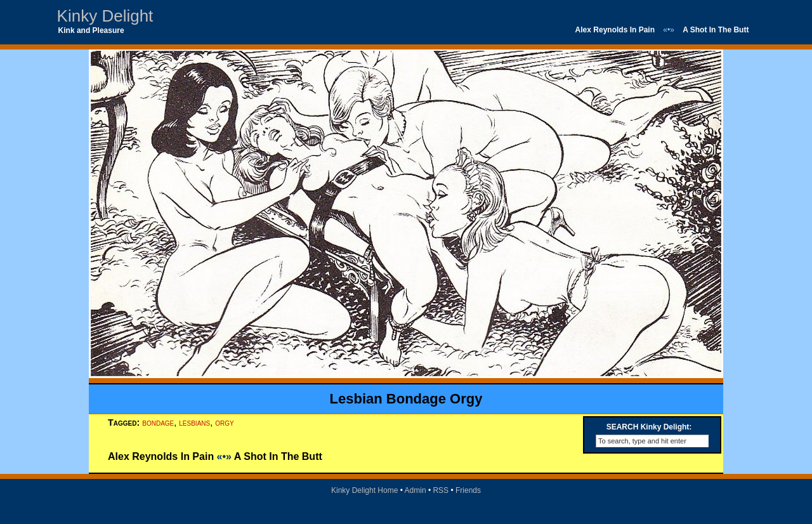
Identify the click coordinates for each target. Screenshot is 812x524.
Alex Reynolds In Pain (615, 30)
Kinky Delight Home (364, 490)
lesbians (194, 422)
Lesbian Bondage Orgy (406, 399)
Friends (468, 490)
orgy (224, 422)
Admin (416, 490)
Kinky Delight (105, 16)
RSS (441, 490)
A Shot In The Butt (716, 30)
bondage (158, 422)
